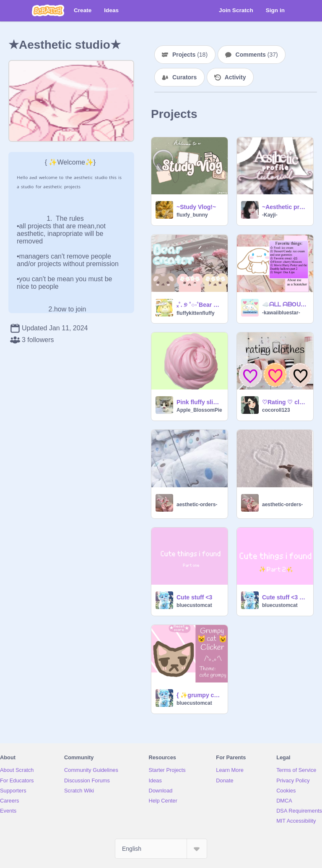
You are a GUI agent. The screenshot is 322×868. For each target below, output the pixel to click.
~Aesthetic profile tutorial (285, 207)
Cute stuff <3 (194, 597)
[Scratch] (48, 10)
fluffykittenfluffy (196, 313)
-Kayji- (270, 215)
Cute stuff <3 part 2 (285, 597)
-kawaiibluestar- (281, 313)
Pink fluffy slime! (200, 402)
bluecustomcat (194, 605)
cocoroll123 (276, 410)
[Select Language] (161, 849)
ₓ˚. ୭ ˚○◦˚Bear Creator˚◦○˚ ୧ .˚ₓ (200, 305)
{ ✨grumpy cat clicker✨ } (200, 695)
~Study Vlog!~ (196, 207)
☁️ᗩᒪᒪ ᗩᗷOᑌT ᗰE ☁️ (285, 304)
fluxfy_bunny (192, 215)
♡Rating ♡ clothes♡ (285, 402)
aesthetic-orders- (197, 505)
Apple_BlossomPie (199, 410)
